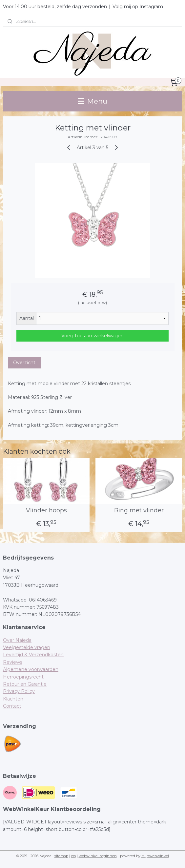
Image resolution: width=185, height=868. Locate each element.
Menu (93, 101)
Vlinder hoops (46, 511)
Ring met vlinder (139, 511)
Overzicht (24, 363)
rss (73, 856)
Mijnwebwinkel (155, 856)
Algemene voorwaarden (31, 669)
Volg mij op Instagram (138, 7)
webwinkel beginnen (98, 856)
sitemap (61, 856)
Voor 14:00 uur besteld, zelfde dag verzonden (55, 7)
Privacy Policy (19, 691)
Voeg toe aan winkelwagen (92, 336)
